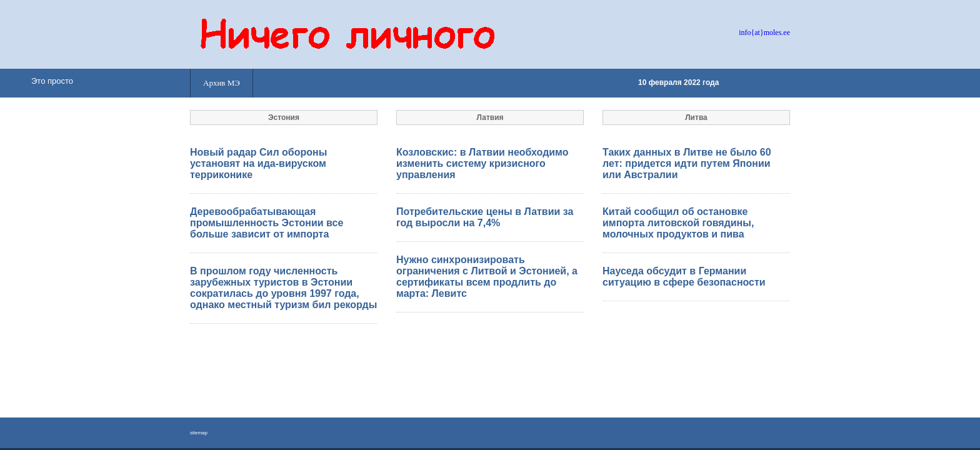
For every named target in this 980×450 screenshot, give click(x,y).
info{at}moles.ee (764, 32)
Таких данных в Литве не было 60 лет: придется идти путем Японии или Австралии (687, 163)
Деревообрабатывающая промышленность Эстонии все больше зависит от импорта (267, 223)
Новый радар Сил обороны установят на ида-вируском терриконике (258, 163)
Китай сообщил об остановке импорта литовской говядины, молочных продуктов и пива (678, 223)
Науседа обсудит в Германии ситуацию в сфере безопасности (684, 277)
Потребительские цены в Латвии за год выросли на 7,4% (485, 217)
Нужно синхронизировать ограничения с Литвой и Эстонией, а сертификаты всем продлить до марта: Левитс (487, 277)
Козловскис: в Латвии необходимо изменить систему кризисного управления (482, 163)
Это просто (52, 81)
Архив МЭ (222, 83)
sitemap (199, 433)
